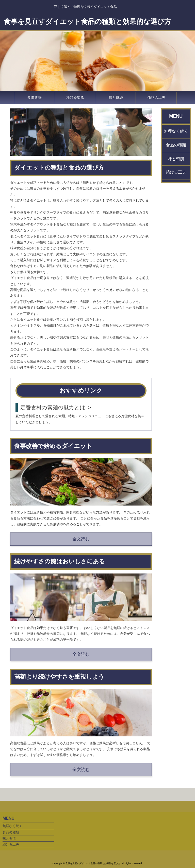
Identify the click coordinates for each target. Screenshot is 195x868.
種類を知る (75, 97)
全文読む (81, 539)
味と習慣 (176, 159)
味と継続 (116, 97)
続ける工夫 (176, 172)
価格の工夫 (156, 97)
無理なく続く (176, 131)
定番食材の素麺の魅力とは (53, 407)
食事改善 (35, 97)
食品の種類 (176, 145)
